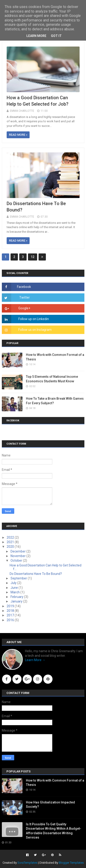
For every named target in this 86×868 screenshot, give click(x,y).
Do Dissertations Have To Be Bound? (36, 574)
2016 (11, 620)
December (18, 551)
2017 (11, 615)
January (17, 601)
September (19, 578)
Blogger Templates (71, 863)
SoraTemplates (27, 863)
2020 (11, 547)
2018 (11, 611)
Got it (56, 36)
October (17, 560)
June (15, 588)
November (18, 556)
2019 (11, 606)
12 (33, 257)
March (15, 592)
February (17, 597)
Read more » (18, 135)
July (14, 583)
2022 (11, 537)
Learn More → (35, 660)
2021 (11, 542)
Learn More (36, 36)
